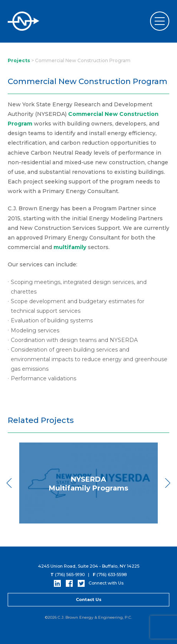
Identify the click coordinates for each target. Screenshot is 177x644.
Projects (19, 60)
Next (167, 483)
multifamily (70, 247)
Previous (10, 483)
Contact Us (89, 599)
